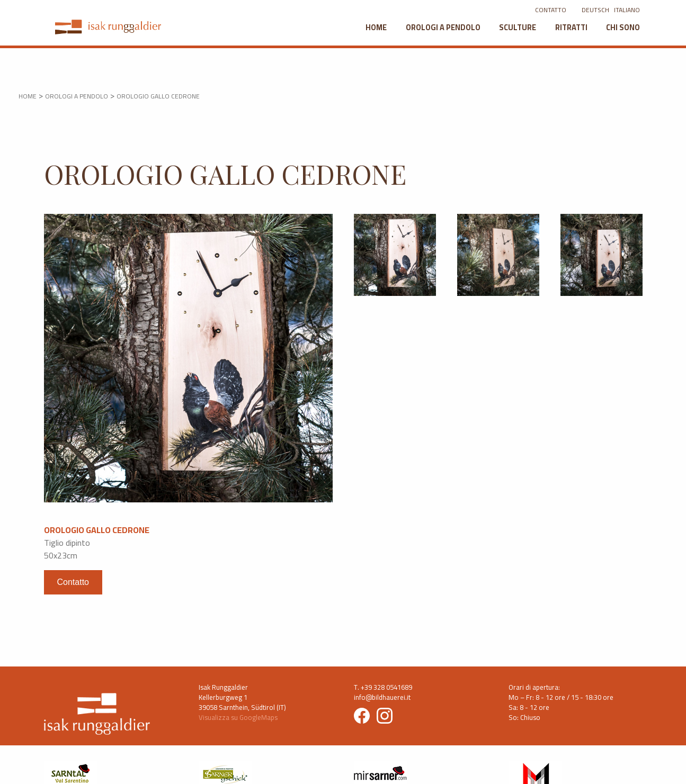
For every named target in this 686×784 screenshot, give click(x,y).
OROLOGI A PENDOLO (77, 96)
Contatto (73, 582)
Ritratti (571, 27)
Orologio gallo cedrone (158, 96)
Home (376, 27)
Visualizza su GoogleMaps (238, 717)
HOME (28, 96)
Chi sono (623, 27)
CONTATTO (551, 10)
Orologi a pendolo (443, 27)
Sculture (518, 27)
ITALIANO (627, 10)
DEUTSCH (595, 10)
